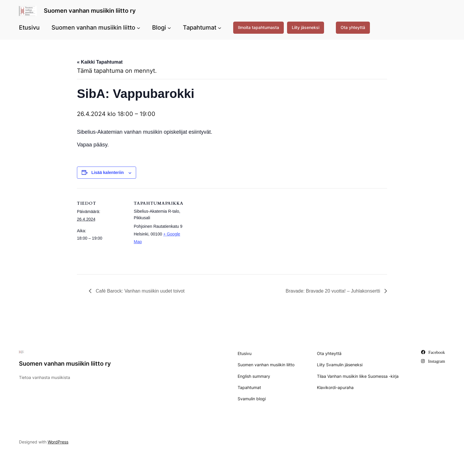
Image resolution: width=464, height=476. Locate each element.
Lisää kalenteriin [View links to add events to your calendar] (108, 172)
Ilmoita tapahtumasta (258, 27)
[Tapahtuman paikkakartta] (222, 229)
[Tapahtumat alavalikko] (220, 28)
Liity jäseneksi (306, 27)
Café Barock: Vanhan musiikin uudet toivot (140, 291)
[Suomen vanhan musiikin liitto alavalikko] (138, 28)
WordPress (58, 442)
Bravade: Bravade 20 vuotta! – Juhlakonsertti (333, 291)
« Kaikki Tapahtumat (100, 62)
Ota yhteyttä (353, 27)
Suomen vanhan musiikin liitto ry (90, 11)
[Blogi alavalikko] (169, 28)
